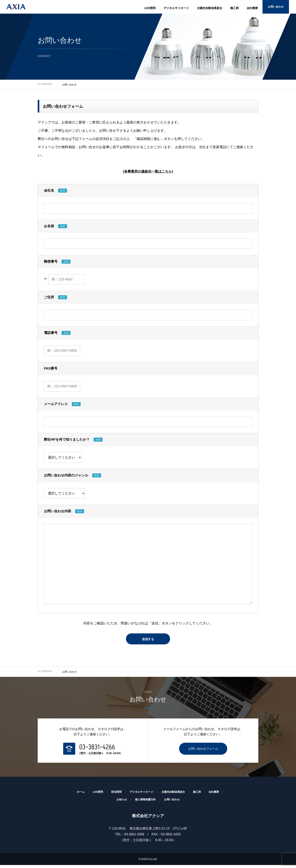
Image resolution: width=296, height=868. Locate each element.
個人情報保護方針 (145, 802)
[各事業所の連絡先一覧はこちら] (148, 174)
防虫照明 (115, 795)
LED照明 (150, 8)
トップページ (45, 674)
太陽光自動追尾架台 (210, 8)
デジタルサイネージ (176, 8)
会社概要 (252, 8)
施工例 (234, 8)
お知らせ (120, 802)
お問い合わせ (281, 8)
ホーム (77, 795)
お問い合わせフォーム (203, 751)
